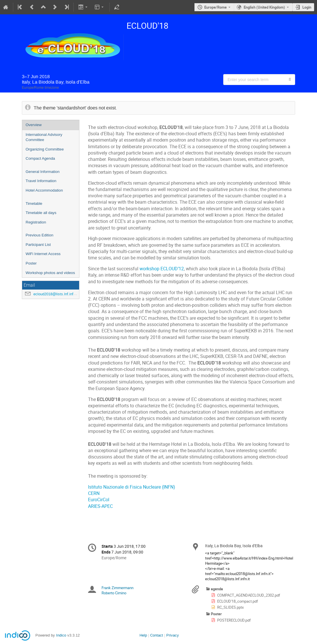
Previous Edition (39, 235)
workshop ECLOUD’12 (162, 269)
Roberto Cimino (114, 593)
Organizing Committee (45, 149)
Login (307, 7)
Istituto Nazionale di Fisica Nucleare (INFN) (132, 487)
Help (143, 635)
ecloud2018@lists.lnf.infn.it (56, 294)
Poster (31, 263)
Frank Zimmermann (118, 588)
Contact (157, 635)
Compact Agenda (40, 158)
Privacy (173, 635)
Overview (34, 125)
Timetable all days (41, 213)
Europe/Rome (215, 7)
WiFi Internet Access (43, 254)
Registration (36, 222)
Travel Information (41, 181)
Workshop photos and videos (50, 273)
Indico (61, 635)
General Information (43, 172)
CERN (94, 493)
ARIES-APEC (100, 506)
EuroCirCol (99, 500)
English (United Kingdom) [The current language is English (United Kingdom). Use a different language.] (264, 7)
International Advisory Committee (44, 137)
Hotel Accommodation (44, 190)
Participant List (38, 245)
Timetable (34, 204)
